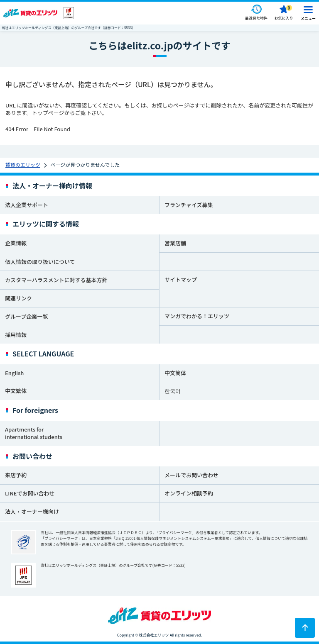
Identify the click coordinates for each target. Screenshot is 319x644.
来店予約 (16, 475)
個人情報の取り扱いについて (40, 262)
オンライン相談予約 (189, 493)
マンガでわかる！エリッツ (197, 316)
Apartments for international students (34, 433)
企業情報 (16, 243)
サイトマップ (181, 279)
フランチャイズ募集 (189, 205)
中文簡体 (175, 373)
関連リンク (18, 298)
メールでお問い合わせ (191, 475)
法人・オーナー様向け (32, 511)
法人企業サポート (27, 205)
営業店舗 (175, 243)
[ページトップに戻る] (305, 628)
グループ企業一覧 (26, 316)
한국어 (173, 391)
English (14, 373)
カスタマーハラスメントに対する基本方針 (56, 280)
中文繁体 (16, 391)
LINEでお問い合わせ (30, 493)
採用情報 (16, 335)
